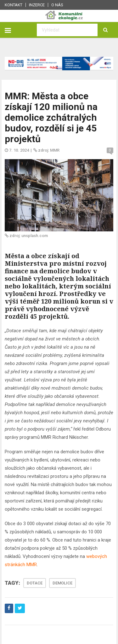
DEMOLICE (62, 583)
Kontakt (14, 5)
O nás (57, 5)
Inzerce (37, 5)
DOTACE (35, 583)
